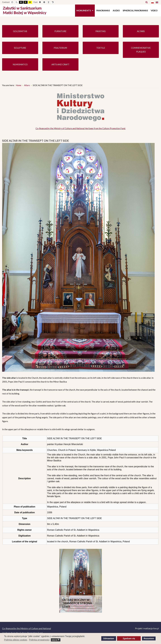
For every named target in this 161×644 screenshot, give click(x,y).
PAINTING (101, 31)
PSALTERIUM (60, 48)
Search (147, 2)
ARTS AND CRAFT (60, 64)
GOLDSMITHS (20, 31)
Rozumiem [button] (149, 638)
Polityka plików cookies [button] (16, 640)
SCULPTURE (20, 48)
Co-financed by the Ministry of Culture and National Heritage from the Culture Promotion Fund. (81, 128)
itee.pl (156, 628)
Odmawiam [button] (109, 638)
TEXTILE (101, 48)
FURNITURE (60, 31)
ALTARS (141, 31)
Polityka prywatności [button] (39, 640)
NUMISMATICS (20, 64)
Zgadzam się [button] (129, 638)
